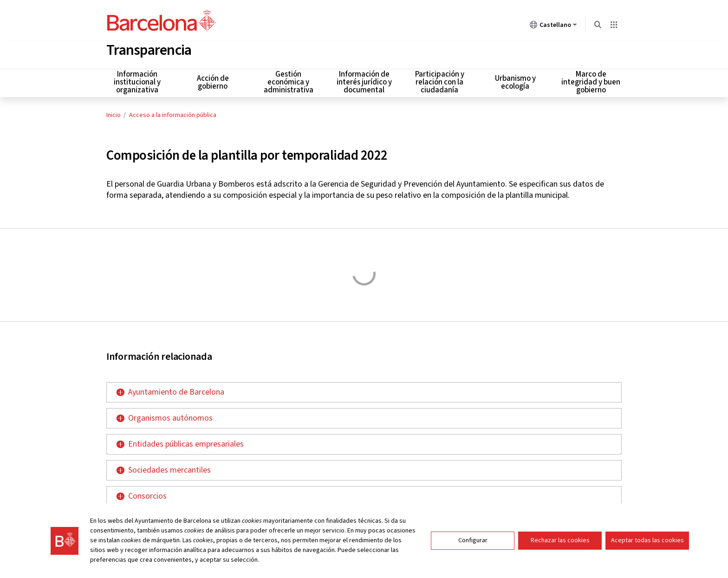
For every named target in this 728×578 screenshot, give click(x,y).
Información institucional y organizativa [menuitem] (137, 81)
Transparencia (149, 48)
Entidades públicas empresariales (186, 442)
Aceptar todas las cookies (647, 540)
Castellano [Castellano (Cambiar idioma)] (553, 26)
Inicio (114, 113)
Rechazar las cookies (560, 540)
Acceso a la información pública (173, 113)
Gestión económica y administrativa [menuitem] (289, 81)
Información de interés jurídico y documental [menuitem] (364, 81)
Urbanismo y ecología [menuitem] (515, 81)
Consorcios (147, 494)
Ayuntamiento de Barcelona (176, 390)
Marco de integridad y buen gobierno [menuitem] (591, 81)
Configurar (473, 540)
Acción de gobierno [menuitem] (213, 81)
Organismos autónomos (170, 416)
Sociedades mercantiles (169, 468)
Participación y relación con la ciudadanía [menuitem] (440, 81)
